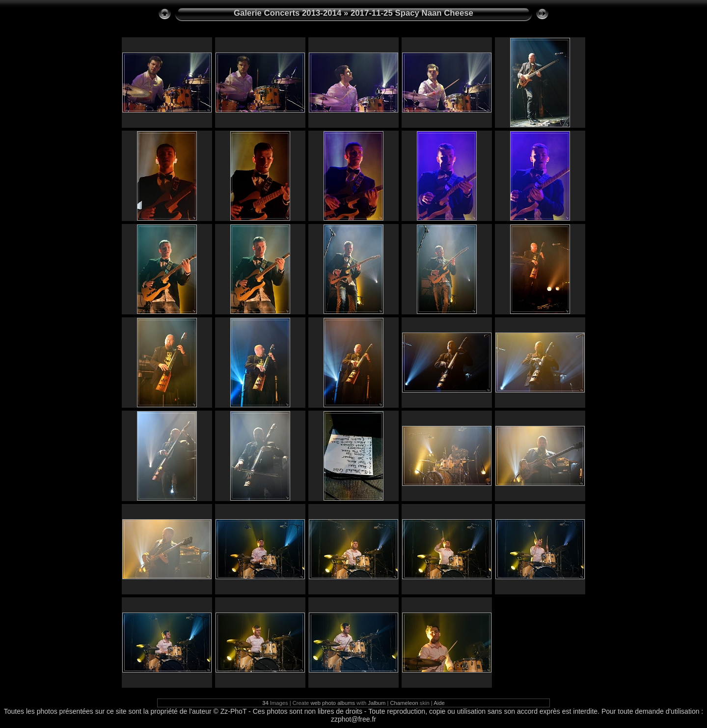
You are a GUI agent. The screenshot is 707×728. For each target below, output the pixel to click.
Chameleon (404, 703)
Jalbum (377, 703)
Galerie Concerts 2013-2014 (287, 13)
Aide (439, 703)
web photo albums (333, 703)
